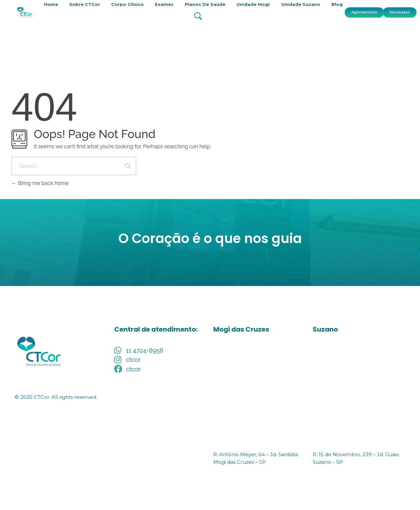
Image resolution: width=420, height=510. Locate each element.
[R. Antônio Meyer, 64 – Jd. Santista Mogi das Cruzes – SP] (260, 395)
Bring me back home (40, 183)
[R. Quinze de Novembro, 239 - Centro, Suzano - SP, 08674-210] (359, 395)
